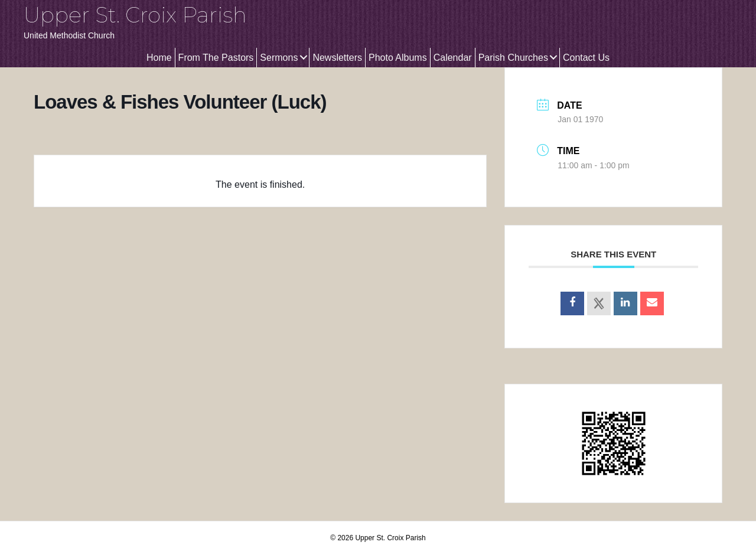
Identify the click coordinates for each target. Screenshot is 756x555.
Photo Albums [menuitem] (398, 58)
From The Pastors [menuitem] (216, 58)
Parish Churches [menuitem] (513, 58)
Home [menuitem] (159, 58)
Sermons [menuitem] (279, 58)
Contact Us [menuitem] (586, 58)
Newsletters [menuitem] (337, 58)
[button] (303, 58)
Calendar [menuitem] (453, 58)
